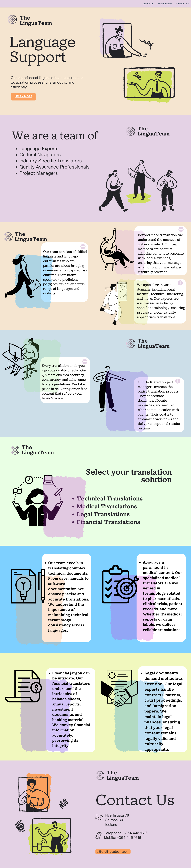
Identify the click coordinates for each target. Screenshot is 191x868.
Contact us (183, 4)
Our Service (165, 4)
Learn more (23, 97)
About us (148, 4)
